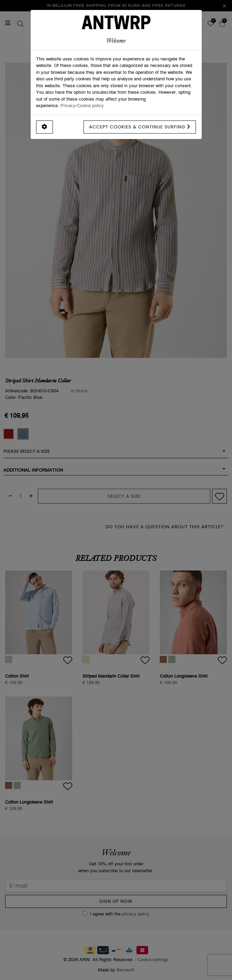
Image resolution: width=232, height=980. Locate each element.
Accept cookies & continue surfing (140, 127)
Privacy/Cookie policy (82, 105)
